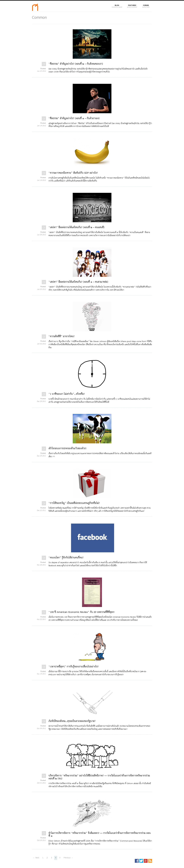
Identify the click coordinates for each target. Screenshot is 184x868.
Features (132, 5)
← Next (36, 858)
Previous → (68, 858)
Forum (146, 5)
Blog (117, 5)
